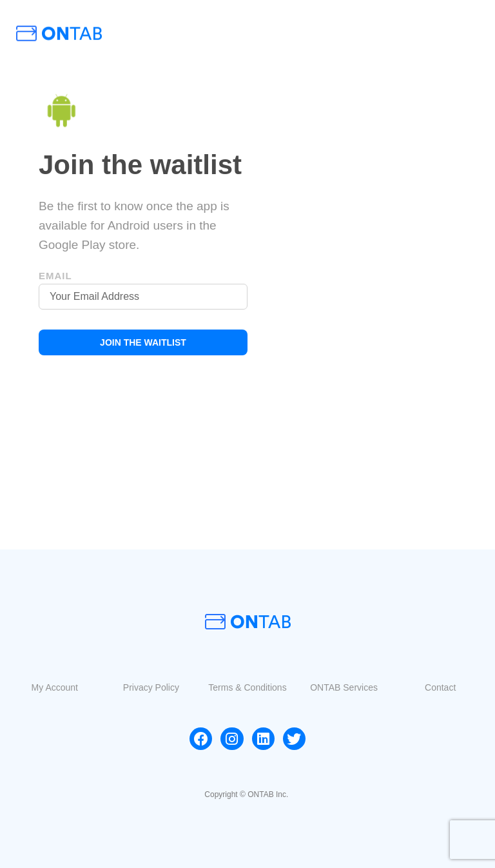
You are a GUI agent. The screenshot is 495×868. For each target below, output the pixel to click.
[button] (55, 687)
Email (55, 276)
